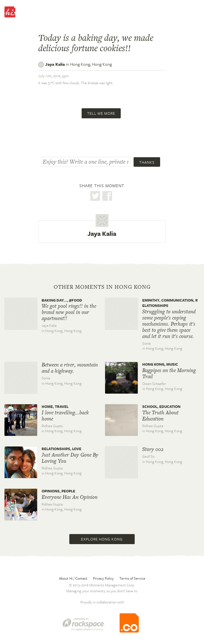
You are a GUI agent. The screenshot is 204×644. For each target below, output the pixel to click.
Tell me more (101, 113)
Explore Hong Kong (102, 539)
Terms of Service (132, 578)
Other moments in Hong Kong (102, 287)
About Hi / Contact (73, 578)
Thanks (147, 162)
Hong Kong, (91, 64)
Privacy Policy (103, 578)
